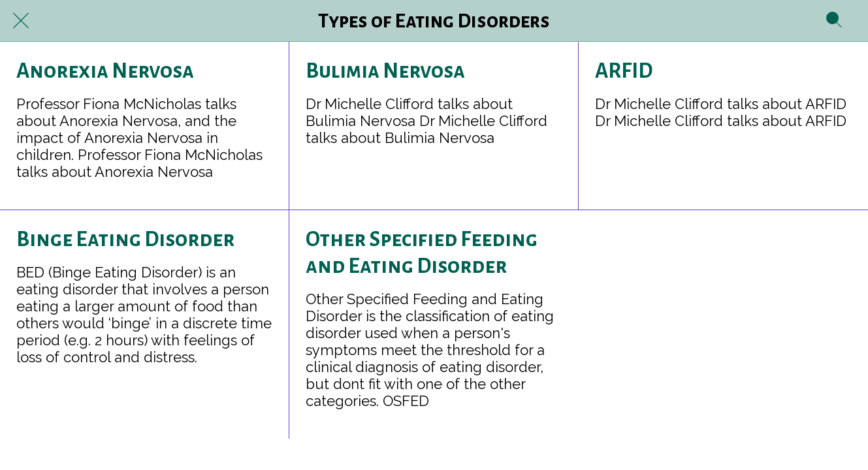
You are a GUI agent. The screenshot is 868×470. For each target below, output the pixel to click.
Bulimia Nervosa (385, 71)
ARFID (624, 71)
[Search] (834, 21)
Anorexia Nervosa (105, 71)
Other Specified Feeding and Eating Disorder (422, 253)
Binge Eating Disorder (125, 240)
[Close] (21, 21)
